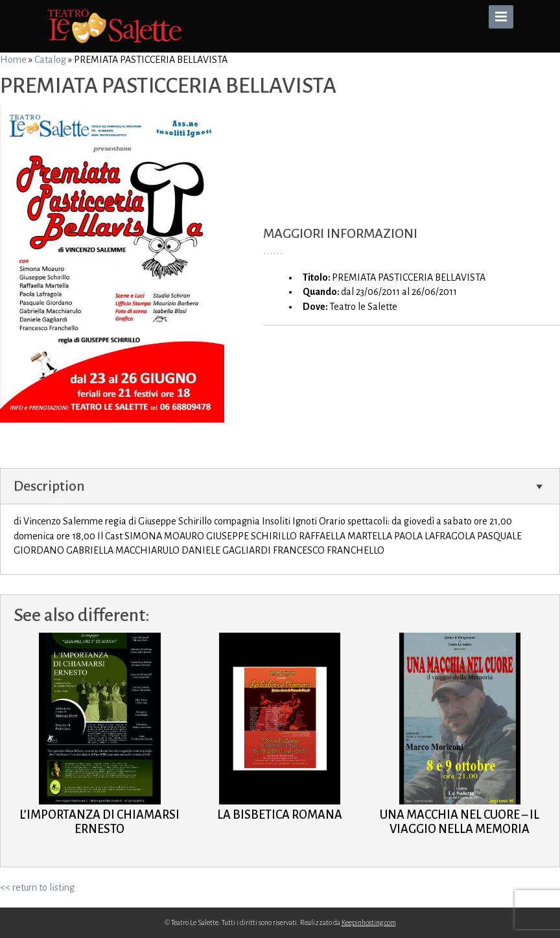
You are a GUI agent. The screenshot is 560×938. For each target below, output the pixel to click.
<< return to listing (37, 887)
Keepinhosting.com (369, 922)
